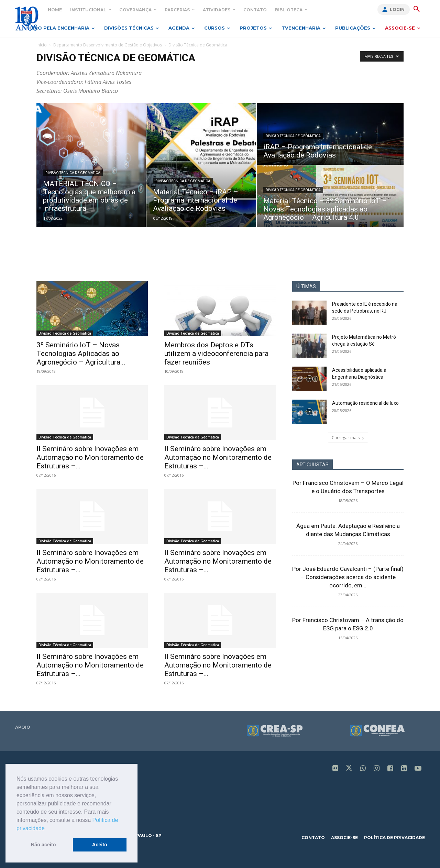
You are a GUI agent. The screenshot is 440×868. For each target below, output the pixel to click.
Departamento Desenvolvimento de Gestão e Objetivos (108, 45)
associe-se (344, 838)
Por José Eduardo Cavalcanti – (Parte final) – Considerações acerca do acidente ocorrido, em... (348, 577)
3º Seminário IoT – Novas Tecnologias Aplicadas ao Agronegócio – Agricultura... (81, 354)
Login (397, 9)
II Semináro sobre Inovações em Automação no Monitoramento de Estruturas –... (90, 457)
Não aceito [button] (43, 845)
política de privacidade (394, 838)
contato (313, 838)
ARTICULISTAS (312, 465)
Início (42, 45)
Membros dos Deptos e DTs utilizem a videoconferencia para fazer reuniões (216, 354)
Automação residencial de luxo (365, 403)
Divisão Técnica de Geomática (73, 173)
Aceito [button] (100, 845)
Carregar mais (348, 438)
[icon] (335, 769)
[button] (47, 829)
